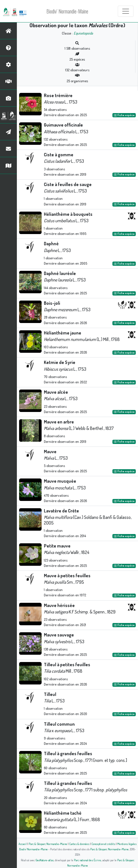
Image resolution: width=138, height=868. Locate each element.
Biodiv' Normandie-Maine (67, 11)
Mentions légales (127, 844)
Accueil (23, 844)
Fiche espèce (124, 115)
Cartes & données (79, 844)
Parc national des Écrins (88, 860)
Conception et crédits (103, 844)
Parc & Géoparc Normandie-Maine (48, 844)
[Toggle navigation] (126, 11)
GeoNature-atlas (45, 860)
